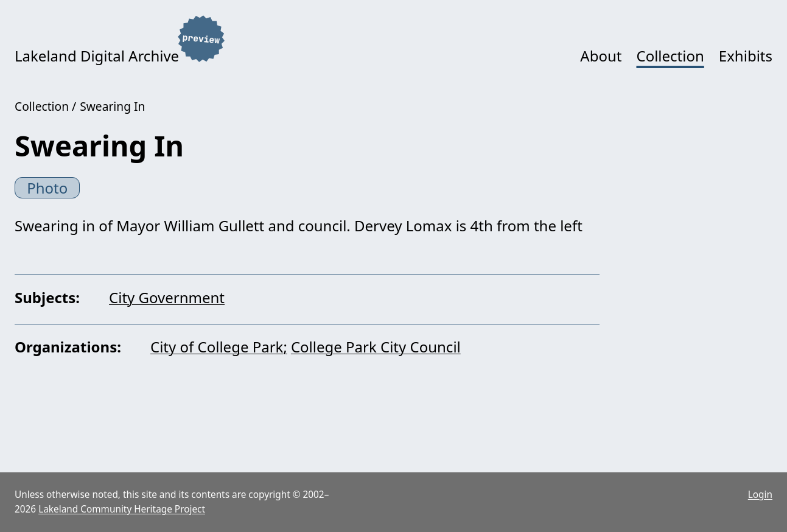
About (601, 56)
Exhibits (746, 56)
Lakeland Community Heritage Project (122, 509)
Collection (670, 56)
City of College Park (217, 347)
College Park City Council (376, 347)
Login (760, 495)
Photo (47, 188)
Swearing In (112, 106)
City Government (167, 297)
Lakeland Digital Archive (97, 56)
